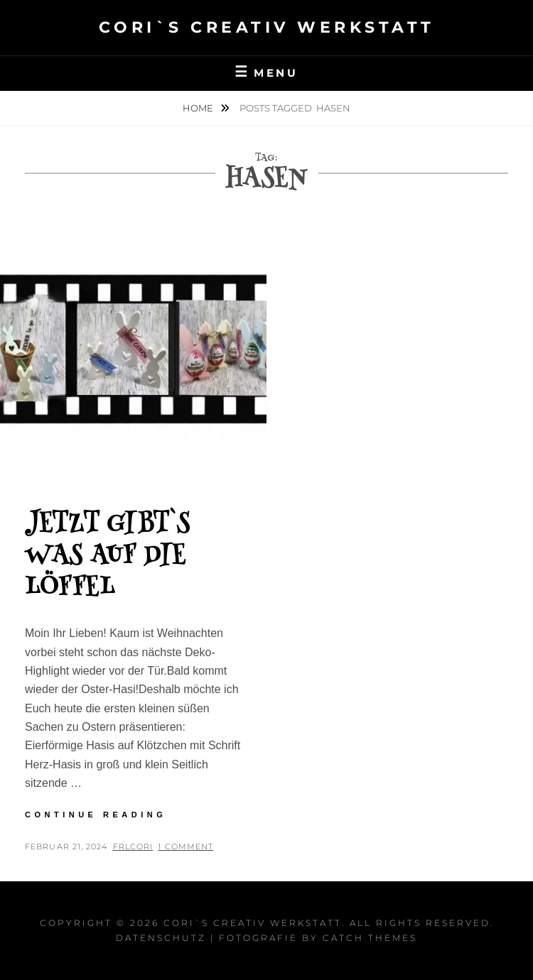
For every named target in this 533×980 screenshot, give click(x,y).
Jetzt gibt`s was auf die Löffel (107, 557)
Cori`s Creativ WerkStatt (267, 27)
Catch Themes (370, 938)
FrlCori (133, 846)
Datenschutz (161, 938)
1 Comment (185, 846)
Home (199, 108)
